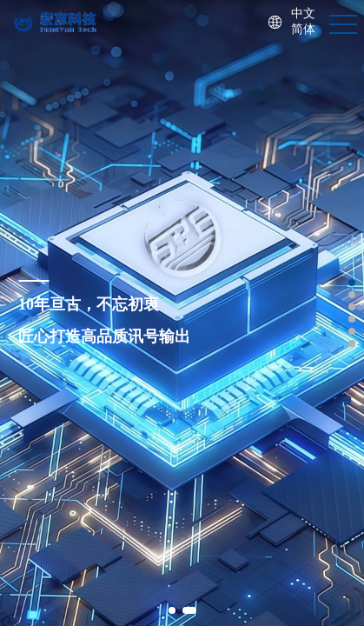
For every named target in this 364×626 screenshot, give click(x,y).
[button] (172, 610)
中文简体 (303, 22)
